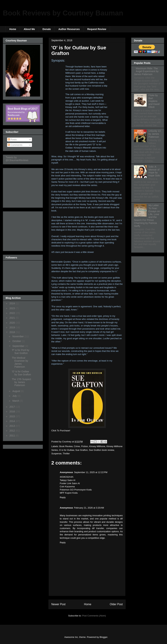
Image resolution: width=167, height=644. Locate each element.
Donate (47, 29)
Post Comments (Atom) (94, 616)
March (16, 401)
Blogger (103, 637)
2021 (13, 318)
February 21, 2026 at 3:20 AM (89, 508)
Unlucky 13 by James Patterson (155, 134)
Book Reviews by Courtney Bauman (63, 13)
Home (13, 29)
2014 (13, 421)
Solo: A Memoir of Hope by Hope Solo (154, 171)
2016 (13, 411)
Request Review (97, 29)
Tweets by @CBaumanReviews (17, 159)
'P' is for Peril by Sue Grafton (20, 352)
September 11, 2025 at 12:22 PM (91, 472)
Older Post (116, 604)
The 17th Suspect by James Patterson (21, 382)
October (17, 341)
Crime (77, 446)
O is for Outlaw (67, 450)
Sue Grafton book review (101, 450)
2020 (13, 323)
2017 (13, 407)
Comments (15, 145)
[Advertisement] (23, 187)
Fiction (85, 446)
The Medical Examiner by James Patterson (20, 362)
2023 (13, 308)
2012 (13, 431)
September (19, 346)
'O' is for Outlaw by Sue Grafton (21, 373)
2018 (13, 332)
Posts (12, 140)
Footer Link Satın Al (70, 483)
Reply (63, 497)
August (16, 391)
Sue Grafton (82, 450)
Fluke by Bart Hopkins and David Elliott (154, 101)
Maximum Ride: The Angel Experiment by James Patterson (146, 71)
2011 (13, 436)
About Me (29, 29)
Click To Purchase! (61, 431)
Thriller (66, 454)
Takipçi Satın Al (68, 480)
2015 (13, 416)
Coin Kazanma (67, 487)
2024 (13, 303)
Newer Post (58, 604)
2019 (13, 327)
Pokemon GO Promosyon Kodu (76, 490)
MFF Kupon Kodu (69, 493)
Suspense (56, 454)
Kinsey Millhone (97, 446)
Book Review (66, 446)
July (15, 396)
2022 (13, 313)
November (18, 336)
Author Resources (69, 29)
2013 (13, 426)
